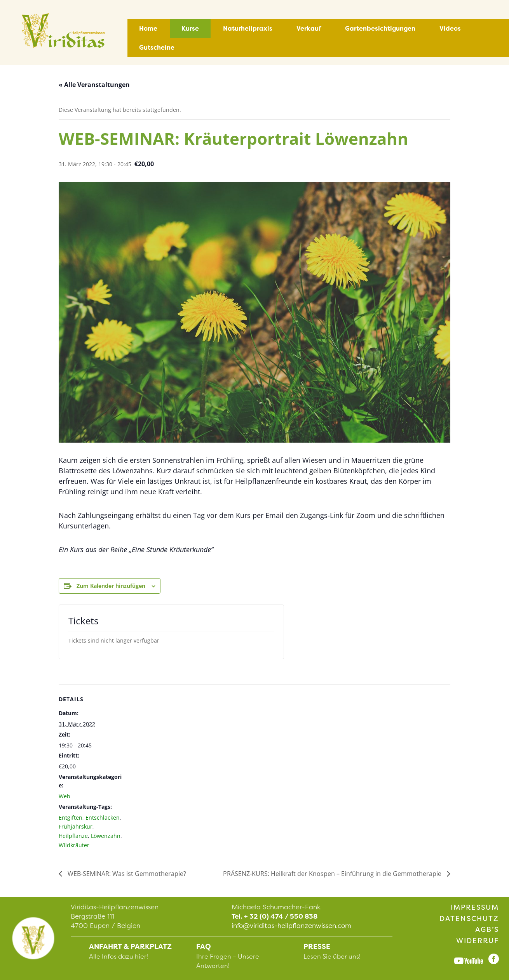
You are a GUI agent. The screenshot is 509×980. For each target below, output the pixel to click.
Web (64, 796)
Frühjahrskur (76, 826)
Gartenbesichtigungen (380, 29)
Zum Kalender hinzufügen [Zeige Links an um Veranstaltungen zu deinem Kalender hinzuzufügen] (111, 586)
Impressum (475, 907)
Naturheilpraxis (248, 29)
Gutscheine (157, 48)
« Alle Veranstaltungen (94, 85)
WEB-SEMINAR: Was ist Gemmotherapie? (126, 874)
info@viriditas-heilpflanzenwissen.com (291, 926)
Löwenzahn (106, 836)
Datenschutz (469, 919)
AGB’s (487, 930)
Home (148, 29)
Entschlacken (103, 818)
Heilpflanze (73, 836)
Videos (450, 29)
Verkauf (309, 29)
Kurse (190, 29)
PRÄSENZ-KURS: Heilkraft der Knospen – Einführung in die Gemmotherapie (333, 874)
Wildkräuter (74, 845)
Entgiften (71, 818)
